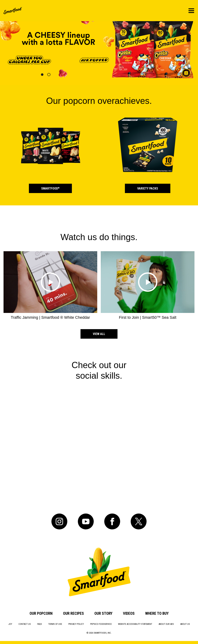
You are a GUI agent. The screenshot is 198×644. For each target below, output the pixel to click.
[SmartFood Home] (13, 11)
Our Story (103, 614)
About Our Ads (166, 624)
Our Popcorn (41, 614)
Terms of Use (55, 624)
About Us (185, 624)
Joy (10, 624)
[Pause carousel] (185, 72)
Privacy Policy (76, 624)
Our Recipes (73, 614)
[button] (42, 75)
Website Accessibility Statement (135, 624)
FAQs (40, 624)
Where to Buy (157, 614)
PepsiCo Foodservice (101, 624)
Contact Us (25, 624)
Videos (129, 614)
